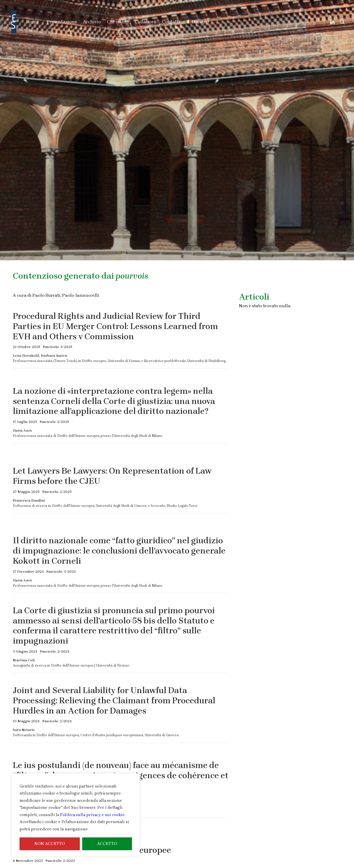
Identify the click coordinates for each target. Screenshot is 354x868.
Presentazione (62, 22)
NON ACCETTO (50, 844)
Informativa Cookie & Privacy (307, 864)
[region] (76, 815)
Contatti (171, 22)
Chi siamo (118, 22)
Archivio (92, 22)
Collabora (145, 22)
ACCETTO (107, 844)
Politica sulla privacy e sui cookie (92, 815)
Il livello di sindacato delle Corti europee (92, 653)
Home (33, 22)
